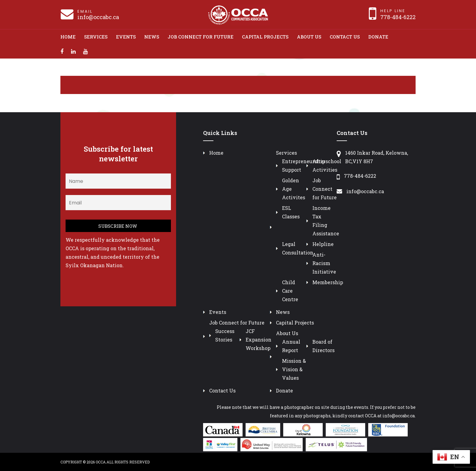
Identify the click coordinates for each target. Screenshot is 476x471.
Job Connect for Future (201, 37)
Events (126, 37)
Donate (378, 37)
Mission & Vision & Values (294, 369)
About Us (309, 37)
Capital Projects (265, 37)
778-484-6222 (398, 17)
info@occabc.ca (98, 17)
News (152, 37)
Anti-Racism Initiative (324, 263)
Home (68, 37)
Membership (328, 282)
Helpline (323, 244)
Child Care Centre (290, 291)
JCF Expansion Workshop (258, 340)
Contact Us (345, 37)
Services (96, 37)
